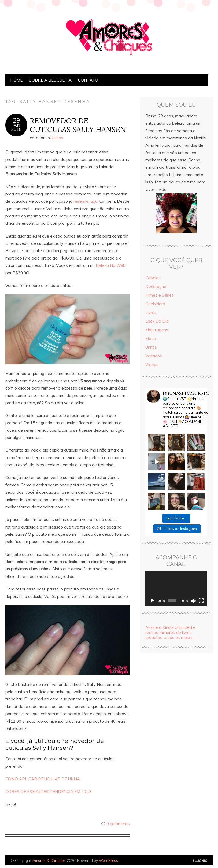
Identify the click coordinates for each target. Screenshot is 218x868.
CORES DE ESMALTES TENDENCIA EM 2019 (48, 791)
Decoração (156, 287)
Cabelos (153, 278)
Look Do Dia (157, 321)
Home (16, 80)
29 (16, 120)
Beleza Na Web (111, 265)
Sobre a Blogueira (50, 80)
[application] (176, 589)
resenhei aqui (86, 201)
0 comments (118, 824)
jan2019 (16, 127)
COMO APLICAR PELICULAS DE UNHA (43, 779)
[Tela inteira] (201, 601)
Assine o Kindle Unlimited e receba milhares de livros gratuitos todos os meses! (170, 632)
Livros (151, 313)
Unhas (58, 138)
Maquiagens (157, 330)
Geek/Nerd (155, 304)
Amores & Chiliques (49, 860)
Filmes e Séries (160, 295)
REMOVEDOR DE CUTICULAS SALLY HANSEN (78, 125)
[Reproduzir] (152, 601)
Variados (154, 356)
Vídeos (152, 365)
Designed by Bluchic (200, 861)
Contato (88, 80)
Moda (151, 339)
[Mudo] (193, 601)
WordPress (108, 860)
